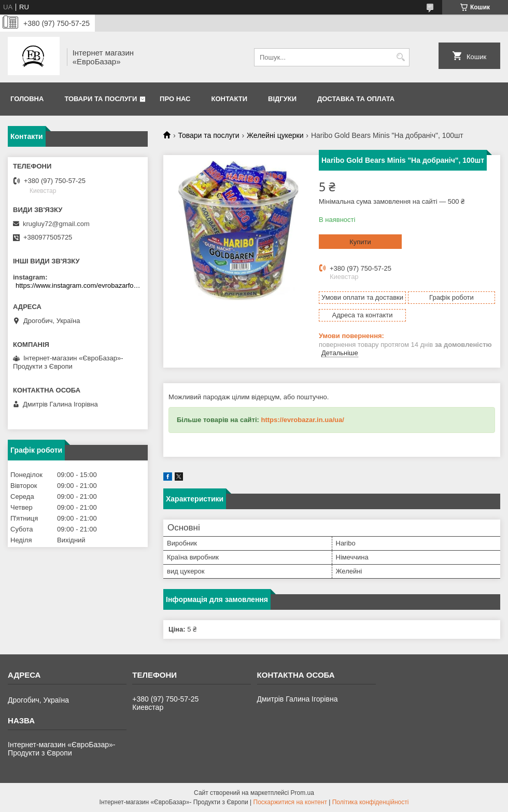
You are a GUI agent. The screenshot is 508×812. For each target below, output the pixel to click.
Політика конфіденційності (371, 802)
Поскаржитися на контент (290, 802)
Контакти (230, 99)
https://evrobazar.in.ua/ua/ (302, 420)
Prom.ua (302, 793)
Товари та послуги (101, 99)
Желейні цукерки (275, 135)
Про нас (175, 99)
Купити (360, 242)
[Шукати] (400, 57)
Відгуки (282, 99)
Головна (27, 99)
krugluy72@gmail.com (56, 224)
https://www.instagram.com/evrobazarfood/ (79, 285)
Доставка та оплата (356, 99)
